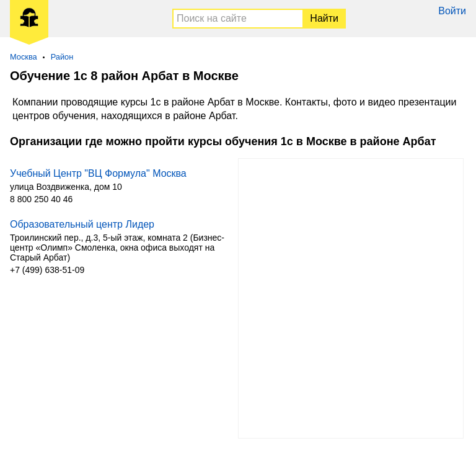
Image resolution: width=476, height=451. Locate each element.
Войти (452, 11)
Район (62, 57)
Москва (24, 57)
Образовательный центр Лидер (82, 224)
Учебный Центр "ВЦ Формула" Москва (98, 173)
